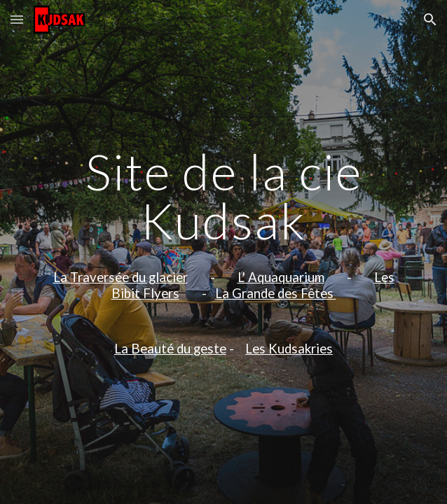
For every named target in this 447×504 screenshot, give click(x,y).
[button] (17, 19)
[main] (223, 252)
